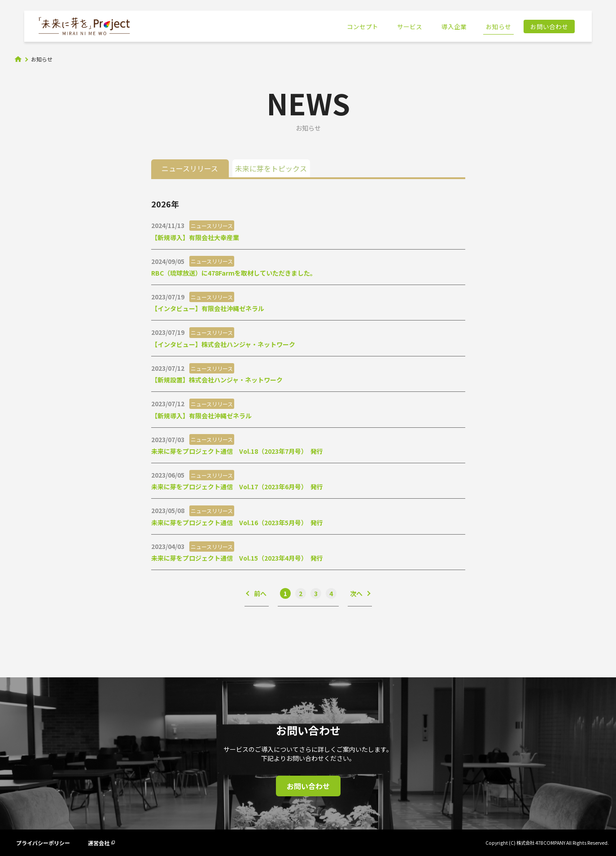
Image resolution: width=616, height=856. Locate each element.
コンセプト (363, 26)
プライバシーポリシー (43, 843)
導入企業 (454, 26)
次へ (356, 593)
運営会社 (101, 843)
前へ (260, 593)
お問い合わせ (549, 26)
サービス (410, 26)
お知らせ (498, 26)
